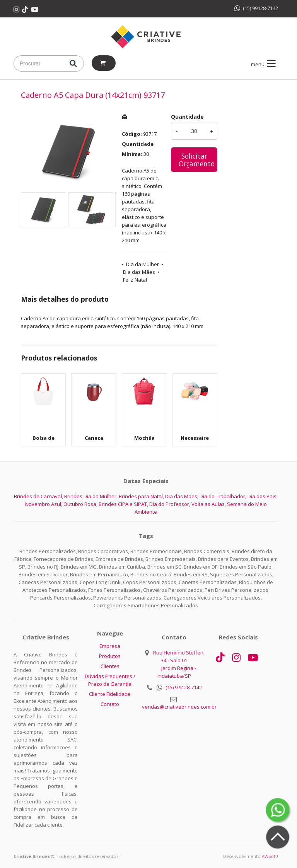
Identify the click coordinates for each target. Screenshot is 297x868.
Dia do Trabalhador (222, 496)
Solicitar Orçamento (197, 160)
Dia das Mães (139, 272)
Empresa (110, 646)
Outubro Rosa (80, 504)
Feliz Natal (135, 280)
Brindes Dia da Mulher (90, 496)
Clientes (110, 666)
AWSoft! (270, 856)
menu (265, 64)
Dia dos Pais (262, 496)
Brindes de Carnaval (38, 496)
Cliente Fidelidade (110, 694)
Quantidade (187, 117)
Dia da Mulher (143, 264)
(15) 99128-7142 (256, 8)
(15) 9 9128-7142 (184, 687)
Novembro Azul (43, 504)
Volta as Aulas (208, 504)
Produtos (110, 656)
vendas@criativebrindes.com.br (179, 707)
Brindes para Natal (141, 496)
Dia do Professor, (170, 504)
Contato (110, 704)
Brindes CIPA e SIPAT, (123, 504)
